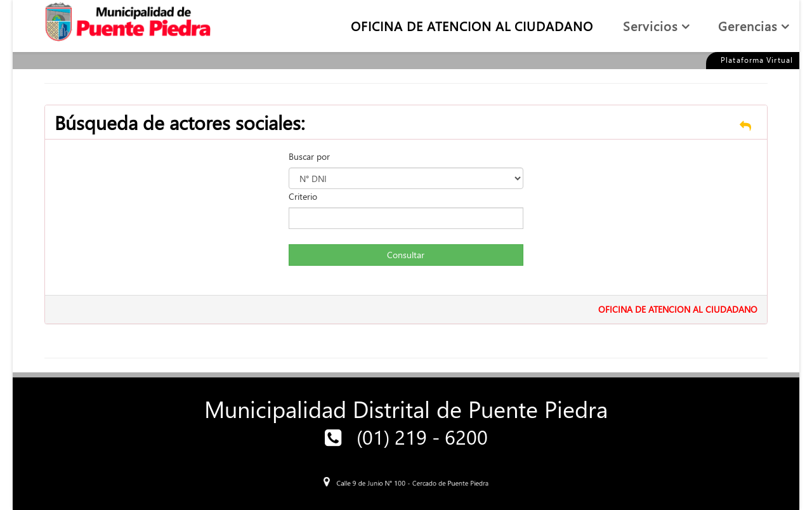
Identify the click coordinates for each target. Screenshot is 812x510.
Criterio (303, 196)
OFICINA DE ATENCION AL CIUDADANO (472, 25)
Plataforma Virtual (757, 60)
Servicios (650, 25)
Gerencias (748, 25)
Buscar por (309, 156)
